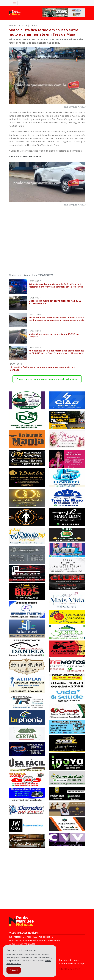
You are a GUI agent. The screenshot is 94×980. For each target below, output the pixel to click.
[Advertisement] (47, 238)
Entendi (14, 970)
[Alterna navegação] (14, 3)
